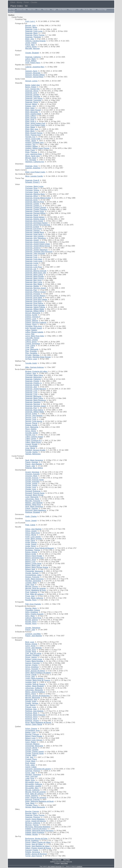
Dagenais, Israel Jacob (34, 234)
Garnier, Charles (32, 665)
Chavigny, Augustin (33, 474)
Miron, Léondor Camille (34, 176)
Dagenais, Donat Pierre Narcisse (38, 225)
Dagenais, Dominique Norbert (37, 223)
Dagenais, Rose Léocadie (35, 305)
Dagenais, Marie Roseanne (36, 400)
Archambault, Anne (32, 730)
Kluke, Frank (30, 150)
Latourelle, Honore (32, 338)
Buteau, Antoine (31, 552)
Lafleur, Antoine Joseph (34, 437)
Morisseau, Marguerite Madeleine (38, 827)
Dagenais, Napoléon (33, 402)
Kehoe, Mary (30, 45)
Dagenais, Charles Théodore (36, 209)
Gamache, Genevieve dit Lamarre (38, 769)
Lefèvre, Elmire (31, 47)
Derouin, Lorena (31, 81)
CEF (79, 10)
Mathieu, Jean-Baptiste (34, 503)
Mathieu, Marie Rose (33, 505)
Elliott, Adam (30, 108)
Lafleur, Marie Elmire (33, 442)
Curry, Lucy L (30, 21)
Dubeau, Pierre (31, 324)
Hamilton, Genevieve (33, 581)
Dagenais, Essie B (32, 180)
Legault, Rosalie (31, 444)
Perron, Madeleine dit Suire (36, 590)
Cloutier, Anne (31, 650)
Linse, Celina (30, 346)
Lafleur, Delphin (31, 330)
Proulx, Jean (30, 596)
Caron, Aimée (30, 646)
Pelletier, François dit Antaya (36, 829)
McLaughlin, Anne (32, 782)
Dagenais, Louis (31, 29)
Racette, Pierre (31, 600)
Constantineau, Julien (34, 575)
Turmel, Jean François (34, 856)
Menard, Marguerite (33, 698)
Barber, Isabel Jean (33, 85)
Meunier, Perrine (32, 586)
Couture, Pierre (31, 759)
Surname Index (21, 10)
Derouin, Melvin (31, 104)
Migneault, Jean (31, 699)
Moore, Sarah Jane (33, 156)
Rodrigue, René (31, 719)
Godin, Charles (31, 516)
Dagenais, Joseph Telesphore (37, 250)
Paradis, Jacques (32, 703)
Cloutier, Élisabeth (32, 53)
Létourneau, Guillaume (34, 688)
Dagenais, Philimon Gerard (36, 292)
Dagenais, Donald (32, 95)
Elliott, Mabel (30, 127)
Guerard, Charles (32, 850)
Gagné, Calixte (31, 767)
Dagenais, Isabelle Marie (35, 232)
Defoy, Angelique (32, 612)
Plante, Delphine (32, 796)
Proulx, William (31, 61)
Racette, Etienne (32, 620)
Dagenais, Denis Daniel (34, 221)
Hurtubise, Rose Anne (34, 326)
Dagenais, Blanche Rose (35, 202)
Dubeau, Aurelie (31, 315)
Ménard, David (31, 158)
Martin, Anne (30, 780)
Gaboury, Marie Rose (33, 618)
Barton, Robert (31, 87)
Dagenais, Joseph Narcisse (36, 389)
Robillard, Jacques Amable (35, 450)
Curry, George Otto (32, 89)
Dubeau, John (31, 106)
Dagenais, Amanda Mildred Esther (38, 198)
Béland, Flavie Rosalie (34, 556)
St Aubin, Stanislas (32, 355)
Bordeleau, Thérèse (33, 550)
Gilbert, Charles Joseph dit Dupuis (38, 848)
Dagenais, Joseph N (33, 248)
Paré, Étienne (30, 705)
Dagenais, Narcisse (33, 404)
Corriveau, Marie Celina (34, 375)
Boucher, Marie (31, 608)
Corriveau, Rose (31, 188)
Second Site (58, 866)
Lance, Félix (30, 334)
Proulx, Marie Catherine (34, 598)
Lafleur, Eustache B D (34, 440)
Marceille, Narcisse (32, 49)
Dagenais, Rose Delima (34, 303)
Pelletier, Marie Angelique (35, 832)
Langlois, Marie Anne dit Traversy (38, 680)
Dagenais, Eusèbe (32, 385)
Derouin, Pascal (31, 423)
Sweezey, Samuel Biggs (34, 77)
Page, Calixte (30, 525)
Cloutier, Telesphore (33, 628)
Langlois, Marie (31, 583)
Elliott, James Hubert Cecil (35, 123)
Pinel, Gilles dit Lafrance (35, 594)
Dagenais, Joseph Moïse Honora (38, 246)
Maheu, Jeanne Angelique (35, 692)
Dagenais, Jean (31, 387)
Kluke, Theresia (31, 152)
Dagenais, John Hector (34, 98)
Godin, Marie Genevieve (35, 579)
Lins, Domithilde (31, 446)
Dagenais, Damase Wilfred (35, 213)
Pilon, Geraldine (31, 353)
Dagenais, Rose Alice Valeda (36, 300)
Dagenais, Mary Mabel (34, 284)
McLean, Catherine (32, 790)
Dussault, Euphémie (33, 491)
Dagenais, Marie (32, 33)
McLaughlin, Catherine (34, 784)
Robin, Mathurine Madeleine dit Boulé (40, 801)
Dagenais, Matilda (32, 286)
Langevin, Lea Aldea (33, 634)
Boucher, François (32, 734)
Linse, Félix (30, 347)
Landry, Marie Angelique (34, 678)
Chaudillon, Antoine (33, 610)
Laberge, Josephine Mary (35, 67)
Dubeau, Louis (31, 319)
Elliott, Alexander (32, 112)
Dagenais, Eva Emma (34, 229)
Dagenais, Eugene (32, 227)
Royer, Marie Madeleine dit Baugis (38, 722)
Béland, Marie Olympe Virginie (37, 567)
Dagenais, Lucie (31, 265)
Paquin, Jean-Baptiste (34, 464)
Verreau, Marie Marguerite (35, 807)
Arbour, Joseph (31, 531)
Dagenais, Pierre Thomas (35, 35)
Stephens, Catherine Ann (35, 162)
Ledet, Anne (30, 585)
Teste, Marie (30, 803)
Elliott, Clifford (31, 116)
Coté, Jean (29, 757)
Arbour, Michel (31, 535)
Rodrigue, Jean (31, 709)
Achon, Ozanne (31, 729)
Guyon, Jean (30, 676)
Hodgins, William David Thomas (37, 148)
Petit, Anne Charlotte (33, 604)
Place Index (46, 10)
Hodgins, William (32, 146)
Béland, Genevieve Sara (35, 558)
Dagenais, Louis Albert (34, 259)
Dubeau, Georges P (33, 317)
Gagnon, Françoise (33, 663)
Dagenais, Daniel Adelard (35, 217)
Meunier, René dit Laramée (36, 588)
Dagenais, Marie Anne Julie (36, 273)
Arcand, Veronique (32, 472)
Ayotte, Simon (31, 546)
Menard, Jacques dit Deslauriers (37, 696)
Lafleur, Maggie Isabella (34, 332)
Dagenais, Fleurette (33, 97)
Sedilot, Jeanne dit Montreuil (36, 854)
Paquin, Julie (30, 466)
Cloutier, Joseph (31, 484)
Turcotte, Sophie (32, 452)
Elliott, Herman (31, 118)
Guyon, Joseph (31, 521)
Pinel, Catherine (31, 592)
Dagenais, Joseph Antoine (35, 242)
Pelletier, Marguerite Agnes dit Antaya (39, 831)
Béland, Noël (30, 569)
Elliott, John (30, 39)
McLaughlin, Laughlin (33, 786)
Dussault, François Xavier (35, 493)
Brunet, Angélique (32, 840)
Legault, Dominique (33, 344)
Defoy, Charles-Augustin (34, 614)
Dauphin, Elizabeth (32, 655)
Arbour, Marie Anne (33, 533)
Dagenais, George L (33, 230)
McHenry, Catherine (33, 823)
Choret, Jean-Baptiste (34, 648)
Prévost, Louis (31, 707)
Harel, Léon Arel (31, 776)
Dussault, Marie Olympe (34, 495)
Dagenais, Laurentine (33, 100)
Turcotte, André (31, 363)
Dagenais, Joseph (32, 240)
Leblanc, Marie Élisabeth (35, 686)
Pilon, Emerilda (31, 351)
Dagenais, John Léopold (35, 236)
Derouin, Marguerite (33, 313)
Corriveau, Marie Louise (34, 186)
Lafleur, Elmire (31, 439)
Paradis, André (31, 701)
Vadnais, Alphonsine (33, 454)
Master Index (32, 10)
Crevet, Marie (30, 761)
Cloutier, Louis (31, 487)
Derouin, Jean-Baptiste (34, 416)
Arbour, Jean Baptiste (33, 529)
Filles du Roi (86, 10)
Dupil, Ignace (30, 763)
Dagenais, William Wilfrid (35, 311)
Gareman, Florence (33, 771)
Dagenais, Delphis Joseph (35, 219)
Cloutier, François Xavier (35, 480)
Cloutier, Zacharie (32, 573)
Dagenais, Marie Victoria (35, 278)
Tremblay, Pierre (31, 805)
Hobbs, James (31, 141)
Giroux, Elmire (31, 431)
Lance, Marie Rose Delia (35, 336)
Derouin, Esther (31, 414)
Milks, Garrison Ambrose (35, 367)
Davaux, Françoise (32, 577)
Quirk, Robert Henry (33, 63)
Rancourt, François (32, 799)
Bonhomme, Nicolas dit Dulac (36, 839)
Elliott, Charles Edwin (33, 114)
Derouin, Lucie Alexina (34, 421)
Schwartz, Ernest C (33, 182)
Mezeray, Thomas (32, 825)
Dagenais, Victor (32, 166)
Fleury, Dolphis (31, 429)
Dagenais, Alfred (32, 196)
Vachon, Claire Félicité (34, 724)
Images (54, 10)
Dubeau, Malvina (32, 321)
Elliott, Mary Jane (32, 129)
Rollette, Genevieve (33, 852)
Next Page (12, 12)
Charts (39, 10)
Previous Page (102, 10)
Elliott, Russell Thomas (34, 133)
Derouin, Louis (31, 417)
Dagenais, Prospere (33, 294)
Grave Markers (62, 10)
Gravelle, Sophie (32, 433)
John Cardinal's (51, 866)
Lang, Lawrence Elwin (34, 154)
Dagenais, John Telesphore (36, 238)
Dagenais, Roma (32, 102)
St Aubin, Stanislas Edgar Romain (38, 357)
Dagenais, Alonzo (32, 91)
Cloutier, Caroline (32, 750)
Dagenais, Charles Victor (35, 211)
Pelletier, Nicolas (32, 834)
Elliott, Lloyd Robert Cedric (35, 125)
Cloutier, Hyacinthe (32, 482)
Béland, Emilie (31, 554)
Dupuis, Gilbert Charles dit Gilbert (38, 842)
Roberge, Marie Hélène (34, 468)
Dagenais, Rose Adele (34, 298)
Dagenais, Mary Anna (33, 280)
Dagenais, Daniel (32, 215)
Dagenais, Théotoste (33, 37)
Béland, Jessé (31, 560)
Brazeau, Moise (31, 27)
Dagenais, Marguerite (33, 396)
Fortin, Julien (30, 765)
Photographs (73, 10)
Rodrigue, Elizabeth (33, 512)
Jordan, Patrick (31, 43)
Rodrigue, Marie (31, 713)
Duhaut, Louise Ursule (34, 659)
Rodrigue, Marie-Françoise (35, 715)
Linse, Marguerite (32, 349)
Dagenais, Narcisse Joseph (36, 288)
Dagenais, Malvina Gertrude (36, 271)
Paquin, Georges (32, 462)
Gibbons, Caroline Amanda (35, 41)
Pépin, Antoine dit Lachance (36, 798)
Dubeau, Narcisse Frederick (36, 323)
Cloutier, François (32, 478)
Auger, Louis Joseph (33, 537)
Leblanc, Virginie (32, 340)
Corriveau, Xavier (32, 192)
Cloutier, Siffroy (31, 755)
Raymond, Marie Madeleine (36, 510)
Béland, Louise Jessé (33, 563)
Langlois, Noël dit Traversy (35, 684)
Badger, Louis (31, 732)
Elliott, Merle (30, 131)
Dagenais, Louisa (32, 263)
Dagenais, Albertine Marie (35, 194)
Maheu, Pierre (31, 694)
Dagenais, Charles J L (34, 206)
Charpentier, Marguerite (34, 571)
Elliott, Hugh (30, 120)
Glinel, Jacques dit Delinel (35, 671)
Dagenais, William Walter (35, 309)
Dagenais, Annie (32, 200)
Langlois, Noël (31, 682)
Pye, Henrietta (31, 160)
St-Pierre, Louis (31, 359)
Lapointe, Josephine (33, 168)
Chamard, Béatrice (32, 744)
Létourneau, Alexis (32, 499)
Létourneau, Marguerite (34, 690)
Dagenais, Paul (31, 290)
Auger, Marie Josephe (34, 539)
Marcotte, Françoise (33, 501)
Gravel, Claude (31, 675)
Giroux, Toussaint (32, 669)
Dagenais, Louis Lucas (34, 31)
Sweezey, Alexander (33, 73)
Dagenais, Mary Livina (34, 282)
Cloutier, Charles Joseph (35, 752)
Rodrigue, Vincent (32, 721)
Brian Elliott (64, 863)
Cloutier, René (31, 652)
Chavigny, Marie (31, 476)
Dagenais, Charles (32, 204)
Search (94, 10)
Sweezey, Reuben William (35, 75)
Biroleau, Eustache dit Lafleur (36, 371)
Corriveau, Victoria (32, 190)
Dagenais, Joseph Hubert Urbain (38, 244)
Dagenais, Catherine (33, 57)
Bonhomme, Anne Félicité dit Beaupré (40, 548)
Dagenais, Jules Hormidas (35, 253)
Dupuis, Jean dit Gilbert (34, 844)
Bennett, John (31, 26)
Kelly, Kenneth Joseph (34, 328)
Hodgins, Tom (31, 144)
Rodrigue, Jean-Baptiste (34, 711)
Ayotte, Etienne (31, 542)
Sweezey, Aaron (31, 71)
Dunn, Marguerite (32, 427)
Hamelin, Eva (30, 137)
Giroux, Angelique (32, 667)
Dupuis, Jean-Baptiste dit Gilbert (37, 846)
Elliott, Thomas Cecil (33, 135)
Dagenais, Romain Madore (35, 296)
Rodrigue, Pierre (32, 717)
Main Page (12, 10)
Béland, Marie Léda (33, 565)
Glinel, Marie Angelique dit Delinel (38, 673)
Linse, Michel (30, 448)
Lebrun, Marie (31, 59)
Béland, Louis (30, 562)
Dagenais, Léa (31, 269)
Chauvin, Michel (31, 748)
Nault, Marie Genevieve (34, 460)
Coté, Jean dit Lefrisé (33, 653)
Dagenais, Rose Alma (34, 301)
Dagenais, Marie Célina (34, 275)
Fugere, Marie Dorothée (34, 661)
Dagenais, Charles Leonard (36, 207)
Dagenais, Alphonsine (34, 377)
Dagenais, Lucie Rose (34, 267)
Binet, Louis (30, 642)
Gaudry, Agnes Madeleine (35, 819)
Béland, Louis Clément (34, 740)
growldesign (79, 866)
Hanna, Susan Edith (33, 139)
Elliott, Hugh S (31, 121)
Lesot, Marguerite (32, 497)
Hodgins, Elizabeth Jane (35, 143)
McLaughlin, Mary (32, 788)
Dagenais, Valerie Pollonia (35, 307)
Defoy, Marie (30, 616)
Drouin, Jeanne (31, 657)
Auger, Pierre (30, 540)
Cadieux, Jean (31, 373)
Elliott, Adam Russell (33, 110)
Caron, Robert (31, 742)
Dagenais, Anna (31, 93)
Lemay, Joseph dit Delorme (36, 821)
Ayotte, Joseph (31, 544)
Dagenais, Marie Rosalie (35, 277)
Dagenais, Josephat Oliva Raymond (39, 252)
